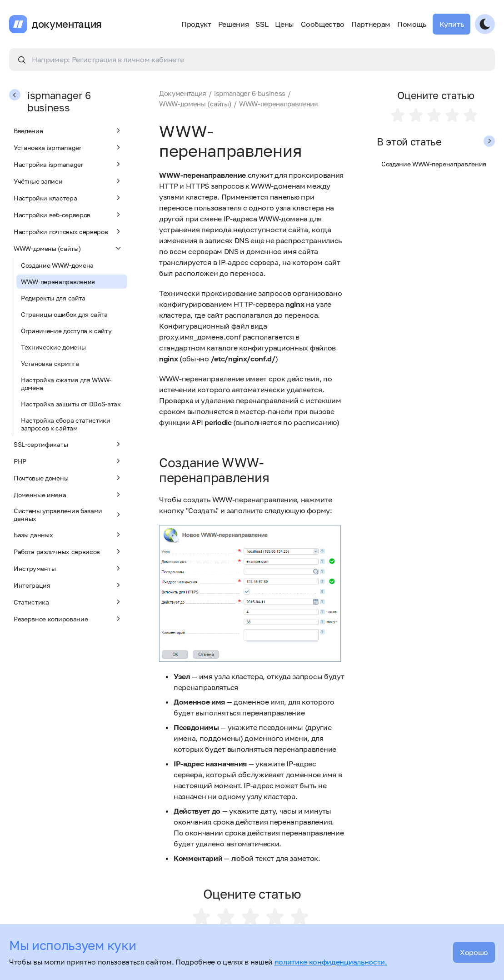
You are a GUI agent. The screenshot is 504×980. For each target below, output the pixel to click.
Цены (284, 24)
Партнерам (371, 24)
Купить (452, 24)
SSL (262, 24)
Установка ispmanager (68, 147)
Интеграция (68, 585)
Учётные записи (68, 181)
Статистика (68, 602)
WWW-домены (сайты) (68, 248)
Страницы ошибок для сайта (64, 314)
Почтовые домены (68, 478)
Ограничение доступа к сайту (66, 331)
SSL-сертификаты (68, 444)
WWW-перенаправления (58, 282)
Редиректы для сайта (53, 298)
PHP (68, 461)
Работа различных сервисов (68, 551)
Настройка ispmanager (68, 164)
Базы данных (68, 535)
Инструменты (68, 568)
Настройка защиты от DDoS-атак (71, 404)
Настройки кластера (68, 198)
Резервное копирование (68, 619)
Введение (68, 130)
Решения (234, 24)
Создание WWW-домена (57, 265)
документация (67, 24)
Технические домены (53, 347)
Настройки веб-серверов (68, 215)
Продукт (196, 24)
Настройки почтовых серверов (68, 231)
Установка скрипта (50, 363)
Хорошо (474, 952)
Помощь (412, 24)
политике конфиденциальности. (331, 962)
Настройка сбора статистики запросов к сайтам (66, 424)
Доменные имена (68, 495)
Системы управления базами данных (68, 515)
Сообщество (323, 24)
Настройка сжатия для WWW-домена (66, 384)
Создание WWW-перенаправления (434, 164)
